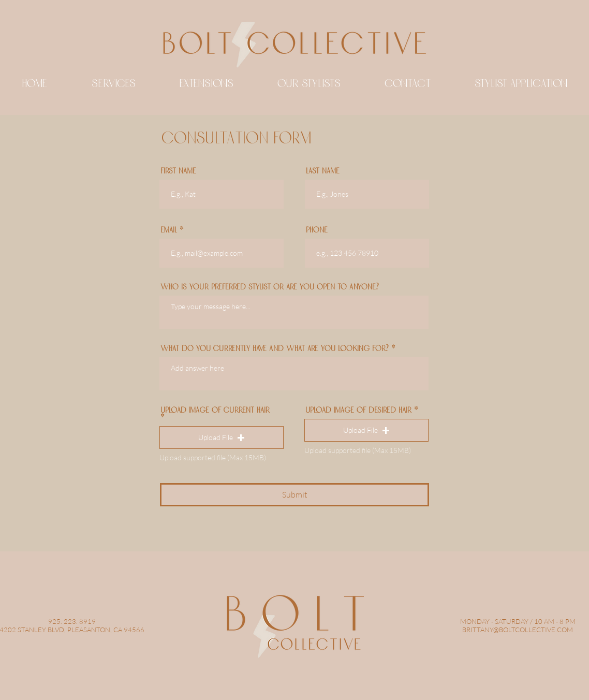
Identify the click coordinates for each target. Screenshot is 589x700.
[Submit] (294, 495)
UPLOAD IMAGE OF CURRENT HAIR (215, 411)
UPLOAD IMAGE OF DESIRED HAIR (358, 411)
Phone (317, 230)
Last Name (323, 171)
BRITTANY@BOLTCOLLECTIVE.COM (518, 630)
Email (169, 230)
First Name (178, 171)
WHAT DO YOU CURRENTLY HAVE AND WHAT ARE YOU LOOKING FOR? (275, 349)
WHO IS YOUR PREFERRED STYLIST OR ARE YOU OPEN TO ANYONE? (270, 287)
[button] (222, 437)
